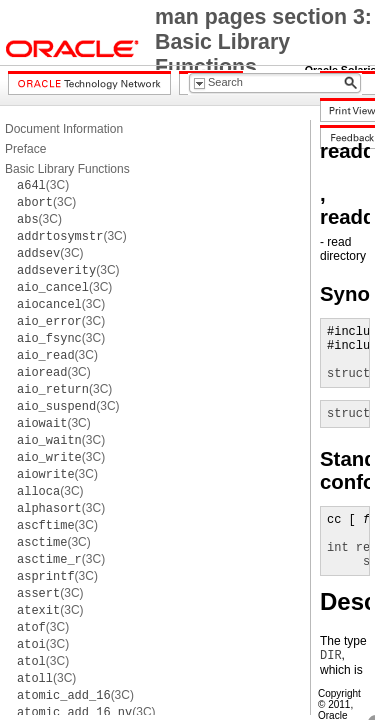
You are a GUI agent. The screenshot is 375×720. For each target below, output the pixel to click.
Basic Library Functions (67, 169)
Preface (25, 149)
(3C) (43, 185)
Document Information (64, 129)
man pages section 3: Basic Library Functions (263, 42)
